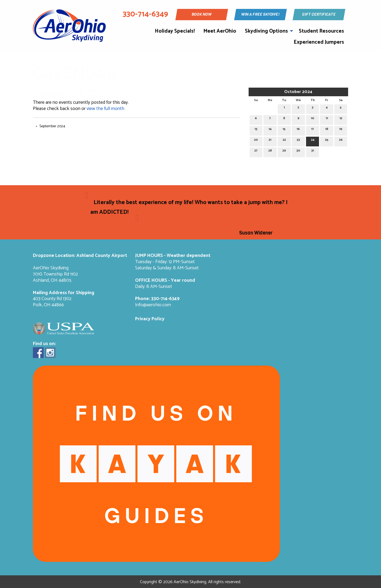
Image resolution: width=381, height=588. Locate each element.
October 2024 (298, 92)
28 (270, 151)
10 (313, 119)
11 (327, 119)
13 (256, 130)
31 (313, 151)
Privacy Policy (150, 319)
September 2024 (52, 126)
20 (256, 141)
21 (270, 141)
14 (270, 130)
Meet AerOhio (220, 31)
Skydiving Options (266, 31)
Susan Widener (256, 233)
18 (327, 130)
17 (313, 130)
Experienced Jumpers (319, 42)
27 (256, 151)
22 (284, 141)
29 (284, 151)
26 (341, 141)
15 (284, 130)
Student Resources (321, 31)
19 (341, 130)
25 (327, 141)
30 (298, 151)
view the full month (105, 109)
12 (341, 119)
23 (298, 141)
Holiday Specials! (175, 31)
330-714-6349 (165, 299)
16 (298, 130)
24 (313, 141)
